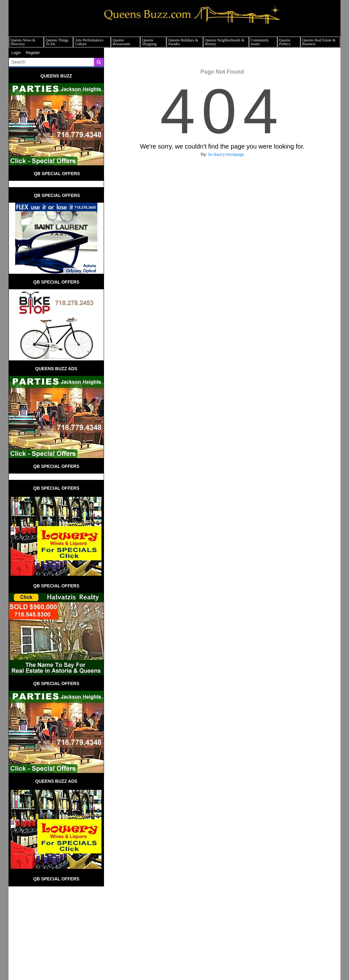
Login (16, 53)
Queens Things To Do (57, 42)
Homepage (235, 155)
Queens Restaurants (121, 42)
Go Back (215, 155)
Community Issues (260, 42)
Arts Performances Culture (89, 42)
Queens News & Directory (23, 42)
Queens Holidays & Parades (183, 42)
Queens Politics (285, 42)
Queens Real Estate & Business (319, 42)
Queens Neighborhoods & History (225, 42)
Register (33, 53)
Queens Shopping (149, 42)
